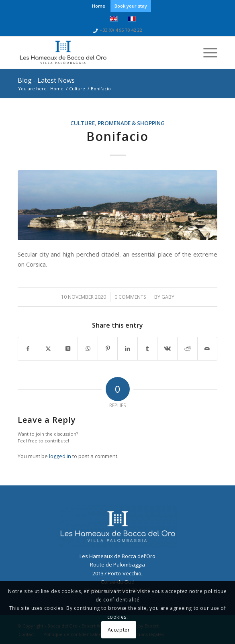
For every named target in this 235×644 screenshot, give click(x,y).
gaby (168, 297)
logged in (60, 456)
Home (99, 6)
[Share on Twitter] (48, 348)
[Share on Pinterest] (108, 348)
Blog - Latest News (46, 80)
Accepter (119, 630)
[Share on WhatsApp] (88, 348)
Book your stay (131, 6)
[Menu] (206, 53)
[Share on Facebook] (28, 348)
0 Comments (130, 297)
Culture (83, 123)
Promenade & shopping (131, 123)
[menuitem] (99, 6)
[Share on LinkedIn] (128, 348)
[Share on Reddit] (187, 348)
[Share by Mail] (207, 348)
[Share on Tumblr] (148, 348)
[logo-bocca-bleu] (98, 53)
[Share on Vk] (167, 348)
